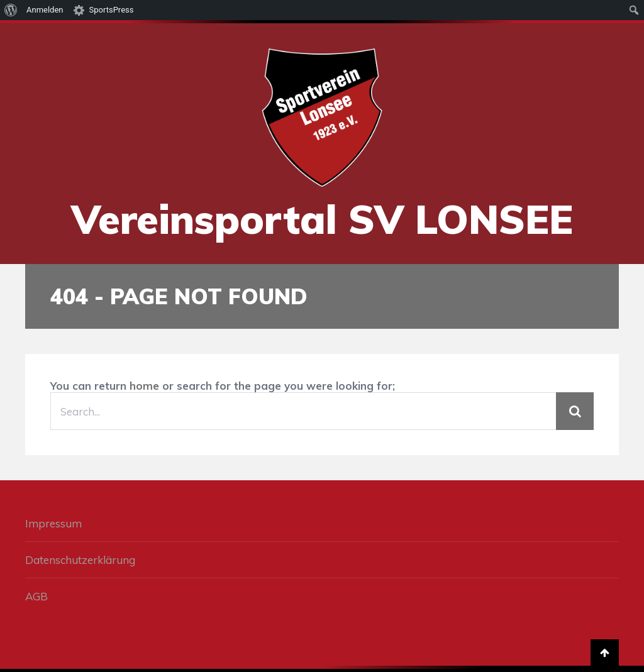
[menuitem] (11, 10)
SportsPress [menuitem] (112, 10)
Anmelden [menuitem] (45, 10)
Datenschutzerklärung (80, 560)
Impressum (53, 523)
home (144, 386)
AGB (36, 596)
